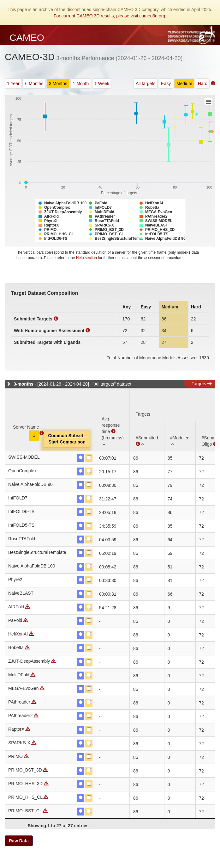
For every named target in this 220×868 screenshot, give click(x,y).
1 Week (102, 84)
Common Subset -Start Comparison (67, 439)
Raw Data (19, 841)
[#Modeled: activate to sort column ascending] (180, 436)
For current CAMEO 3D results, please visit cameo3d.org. (110, 16)
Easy (166, 84)
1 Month (81, 84)
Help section (86, 258)
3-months (24, 384)
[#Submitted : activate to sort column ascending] (147, 436)
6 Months (34, 84)
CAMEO (27, 37)
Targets (202, 384)
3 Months (58, 84)
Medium (184, 84)
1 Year (13, 84)
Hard (203, 84)
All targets (146, 84)
